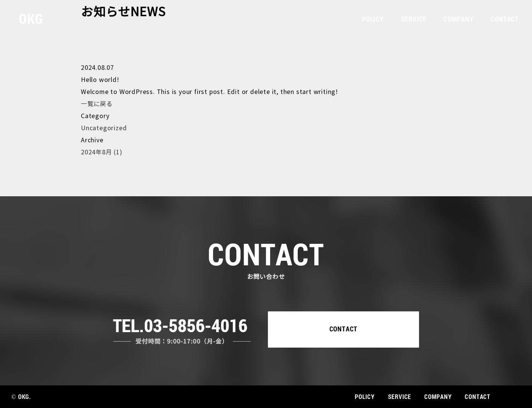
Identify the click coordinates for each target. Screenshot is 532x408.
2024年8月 (102, 152)
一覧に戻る (97, 104)
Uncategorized (104, 128)
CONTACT (505, 19)
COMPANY (459, 19)
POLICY (373, 19)
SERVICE (414, 19)
